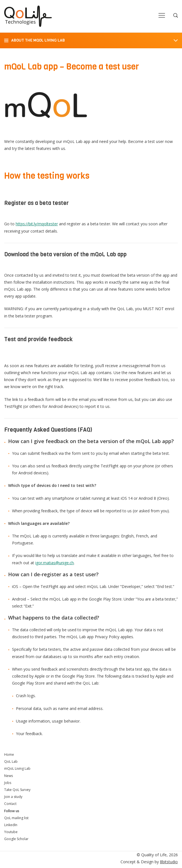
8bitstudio (169, 862)
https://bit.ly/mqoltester (37, 224)
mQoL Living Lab (17, 768)
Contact (10, 804)
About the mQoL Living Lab (38, 40)
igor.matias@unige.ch (55, 563)
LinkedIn (11, 825)
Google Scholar (16, 839)
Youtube (11, 832)
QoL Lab (11, 761)
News (9, 776)
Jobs (8, 783)
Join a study (13, 797)
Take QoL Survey (17, 790)
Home (9, 755)
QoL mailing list (16, 818)
